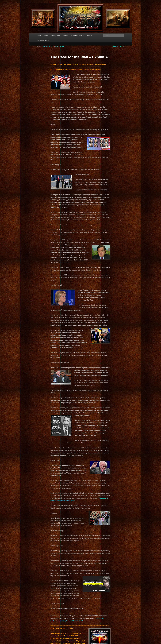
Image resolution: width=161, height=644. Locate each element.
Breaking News (55, 36)
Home (39, 36)
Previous (115, 46)
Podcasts (89, 36)
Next (122, 46)
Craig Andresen (60, 46)
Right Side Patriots (43, 40)
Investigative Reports (77, 36)
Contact (66, 36)
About (46, 36)
